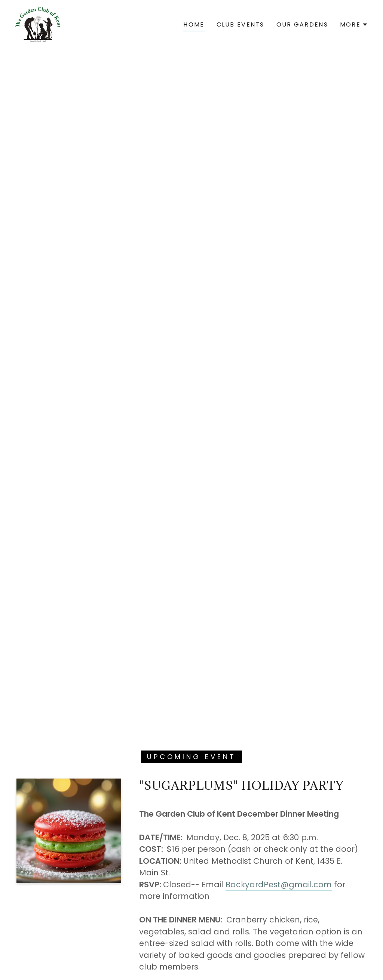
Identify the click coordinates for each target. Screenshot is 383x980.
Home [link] (194, 24)
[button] (354, 25)
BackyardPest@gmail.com (279, 885)
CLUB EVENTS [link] (240, 24)
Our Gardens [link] (302, 24)
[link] (38, 24)
